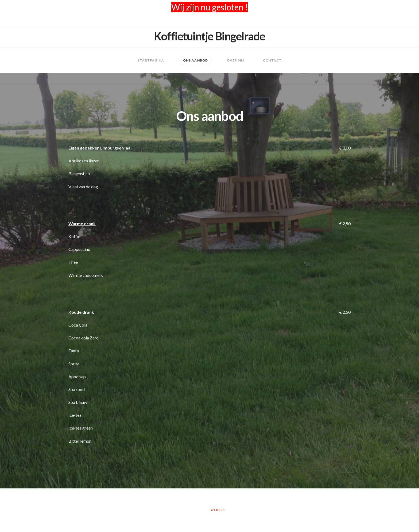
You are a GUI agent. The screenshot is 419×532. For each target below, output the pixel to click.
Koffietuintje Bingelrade (210, 36)
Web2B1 (218, 510)
